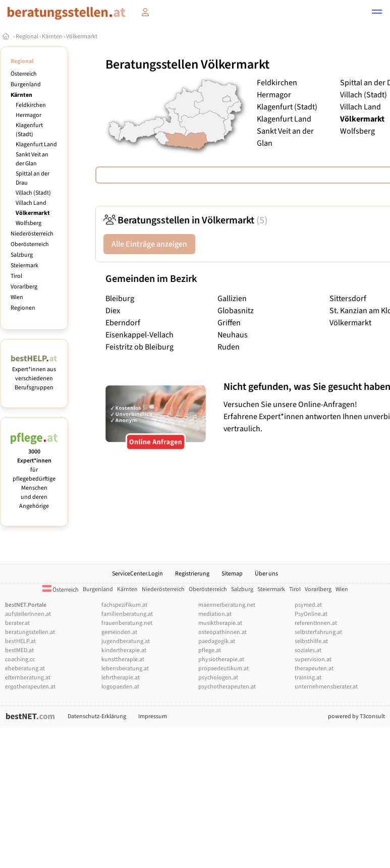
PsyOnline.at (311, 614)
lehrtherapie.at (121, 678)
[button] (377, 13)
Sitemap (232, 574)
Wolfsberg (29, 223)
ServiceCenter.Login (137, 574)
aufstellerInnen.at (28, 614)
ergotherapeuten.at (30, 687)
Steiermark (24, 266)
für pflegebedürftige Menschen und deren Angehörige (34, 474)
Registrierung (192, 574)
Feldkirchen (31, 105)
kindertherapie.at (124, 650)
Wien (17, 297)
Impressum (153, 716)
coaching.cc (20, 659)
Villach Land (31, 203)
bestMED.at (19, 650)
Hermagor (29, 115)
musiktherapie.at (220, 623)
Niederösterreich (32, 234)
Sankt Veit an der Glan (32, 159)
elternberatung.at (28, 678)
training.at (308, 678)
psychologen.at (218, 678)
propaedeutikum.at (224, 669)
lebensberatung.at (125, 669)
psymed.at (308, 605)
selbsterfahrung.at (318, 632)
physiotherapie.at (221, 659)
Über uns (266, 574)
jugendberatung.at (126, 641)
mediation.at (215, 614)
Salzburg (22, 255)
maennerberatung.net (227, 605)
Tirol (16, 276)
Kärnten (52, 37)
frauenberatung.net (127, 623)
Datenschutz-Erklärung (97, 716)
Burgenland (26, 84)
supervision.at (313, 659)
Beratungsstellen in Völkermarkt (185, 220)
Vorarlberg (24, 287)
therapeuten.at (314, 669)
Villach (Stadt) (33, 193)
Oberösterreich (30, 244)
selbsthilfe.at (311, 641)
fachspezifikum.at (124, 605)
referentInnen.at (316, 623)
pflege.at (210, 650)
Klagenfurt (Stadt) (29, 130)
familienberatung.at (127, 614)
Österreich (24, 74)
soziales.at (308, 650)
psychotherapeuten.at (227, 687)
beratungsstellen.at (30, 632)
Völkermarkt (82, 37)
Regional (27, 37)
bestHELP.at (20, 641)
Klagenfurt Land (36, 144)
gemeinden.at (119, 632)
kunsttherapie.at (123, 659)
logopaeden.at (120, 687)
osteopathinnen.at (222, 632)
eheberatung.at (25, 669)
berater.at (17, 623)
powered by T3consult (356, 716)
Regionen (23, 308)
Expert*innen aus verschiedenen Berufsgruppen (34, 374)
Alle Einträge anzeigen (149, 244)
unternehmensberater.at (326, 687)
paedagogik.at (217, 641)
